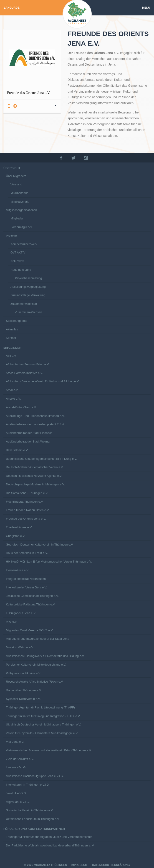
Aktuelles (12, 329)
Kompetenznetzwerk (24, 244)
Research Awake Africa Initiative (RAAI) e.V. (35, 682)
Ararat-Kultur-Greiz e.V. (21, 407)
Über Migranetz (16, 176)
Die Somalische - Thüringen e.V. (27, 493)
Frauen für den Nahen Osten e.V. (28, 510)
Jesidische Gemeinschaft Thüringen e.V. (32, 596)
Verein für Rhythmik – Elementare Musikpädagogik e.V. (42, 733)
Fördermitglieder (21, 227)
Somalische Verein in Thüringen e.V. (30, 810)
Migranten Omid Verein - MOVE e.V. (30, 630)
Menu (146, 8)
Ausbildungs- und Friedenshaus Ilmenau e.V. (35, 416)
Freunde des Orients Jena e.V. (26, 519)
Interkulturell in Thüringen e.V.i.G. (28, 785)
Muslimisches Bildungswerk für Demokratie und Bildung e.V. (45, 656)
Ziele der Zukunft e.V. (20, 759)
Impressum (79, 865)
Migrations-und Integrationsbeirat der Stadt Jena (38, 639)
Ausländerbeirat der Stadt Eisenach (29, 433)
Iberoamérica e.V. (17, 570)
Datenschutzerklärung (111, 865)
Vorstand (16, 184)
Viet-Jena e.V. (15, 742)
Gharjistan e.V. (16, 536)
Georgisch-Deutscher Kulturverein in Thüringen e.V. (40, 545)
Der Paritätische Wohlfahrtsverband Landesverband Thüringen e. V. (50, 845)
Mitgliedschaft (19, 202)
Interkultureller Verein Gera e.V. (27, 587)
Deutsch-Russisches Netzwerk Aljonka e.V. (34, 476)
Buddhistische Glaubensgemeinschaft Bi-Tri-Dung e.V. (42, 459)
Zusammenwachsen (24, 304)
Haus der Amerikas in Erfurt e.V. (27, 553)
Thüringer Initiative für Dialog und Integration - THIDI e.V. (43, 716)
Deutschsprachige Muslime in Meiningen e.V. (35, 484)
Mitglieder (17, 218)
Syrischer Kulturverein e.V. (23, 699)
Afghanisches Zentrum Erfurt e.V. (28, 364)
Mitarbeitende (19, 193)
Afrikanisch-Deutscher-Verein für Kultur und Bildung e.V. (43, 381)
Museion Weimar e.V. (20, 647)
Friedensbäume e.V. (19, 527)
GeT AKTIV (18, 252)
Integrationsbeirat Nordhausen (26, 579)
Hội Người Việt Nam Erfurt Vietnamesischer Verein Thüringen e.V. (49, 562)
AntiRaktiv (17, 261)
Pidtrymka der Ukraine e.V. (23, 673)
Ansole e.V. (13, 399)
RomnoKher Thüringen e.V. (24, 690)
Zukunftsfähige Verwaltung (28, 295)
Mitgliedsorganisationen (21, 210)
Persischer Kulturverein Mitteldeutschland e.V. (36, 665)
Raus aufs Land (21, 270)
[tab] (32, 106)
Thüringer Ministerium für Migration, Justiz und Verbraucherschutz (49, 837)
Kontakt (11, 338)
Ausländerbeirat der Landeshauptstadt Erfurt (35, 424)
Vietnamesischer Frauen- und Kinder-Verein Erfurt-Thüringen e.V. (49, 750)
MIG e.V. (12, 622)
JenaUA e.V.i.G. (16, 793)
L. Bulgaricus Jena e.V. (21, 613)
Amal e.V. (12, 390)
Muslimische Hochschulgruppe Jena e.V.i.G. (35, 776)
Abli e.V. (11, 356)
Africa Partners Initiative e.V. (24, 373)
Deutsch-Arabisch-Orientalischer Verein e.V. (35, 467)
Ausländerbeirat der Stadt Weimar (28, 441)
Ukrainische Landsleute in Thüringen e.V (33, 819)
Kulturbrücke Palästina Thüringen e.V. (31, 604)
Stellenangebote (17, 321)
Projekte (11, 236)
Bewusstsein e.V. (17, 450)
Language (12, 8)
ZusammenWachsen (29, 312)
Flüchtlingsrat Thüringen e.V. (25, 502)
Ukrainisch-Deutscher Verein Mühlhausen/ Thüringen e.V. (43, 724)
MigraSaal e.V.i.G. (18, 802)
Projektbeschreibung (29, 278)
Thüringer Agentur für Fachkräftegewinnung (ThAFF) (40, 707)
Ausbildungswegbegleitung (28, 287)
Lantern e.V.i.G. (16, 767)
